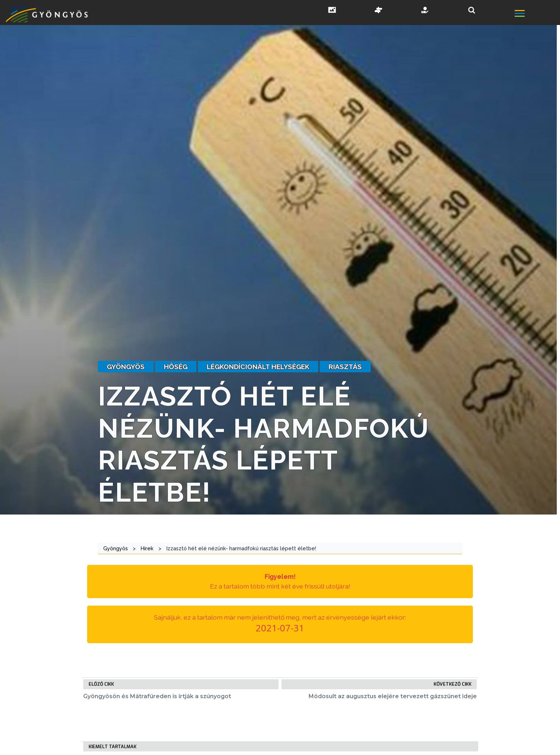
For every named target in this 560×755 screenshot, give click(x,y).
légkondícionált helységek (258, 367)
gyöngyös (126, 367)
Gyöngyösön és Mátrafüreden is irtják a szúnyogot (157, 696)
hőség (176, 367)
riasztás (345, 367)
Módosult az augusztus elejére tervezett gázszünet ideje (393, 696)
